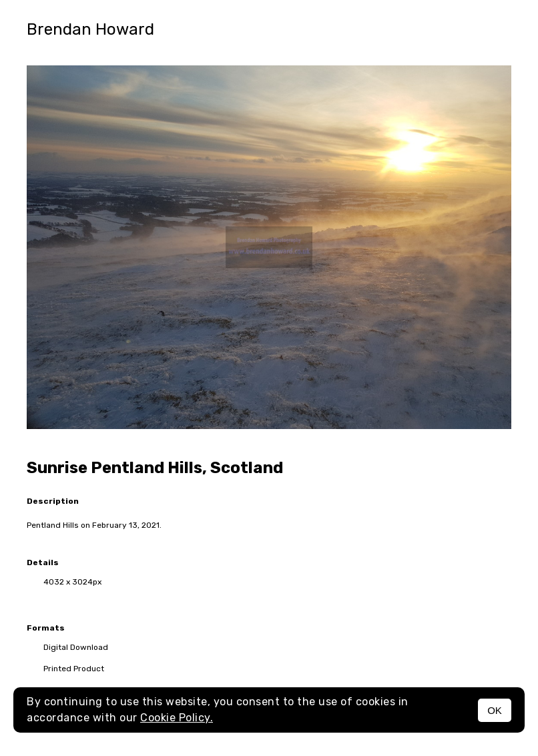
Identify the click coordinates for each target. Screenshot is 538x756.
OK (495, 710)
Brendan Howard (90, 29)
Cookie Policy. (177, 718)
